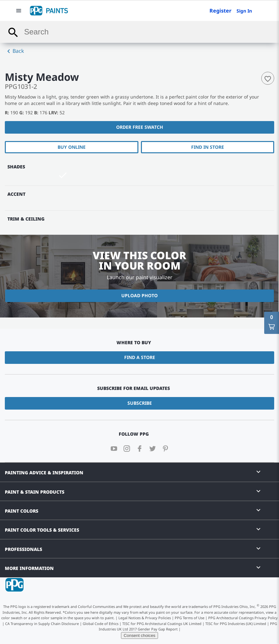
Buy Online (72, 147)
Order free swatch (140, 127)
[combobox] (139, 32)
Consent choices (139, 635)
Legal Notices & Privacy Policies (145, 618)
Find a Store (140, 357)
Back (14, 51)
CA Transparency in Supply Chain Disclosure (42, 624)
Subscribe (140, 403)
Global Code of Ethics (101, 624)
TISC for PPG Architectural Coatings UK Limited (162, 624)
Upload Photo (139, 295)
